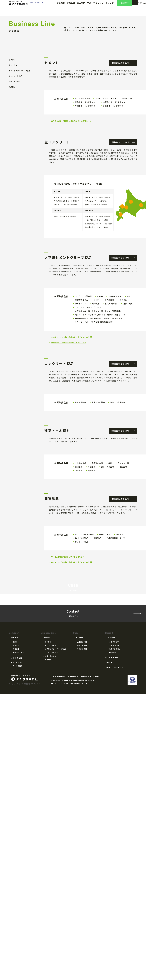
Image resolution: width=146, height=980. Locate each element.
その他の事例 (82, 920)
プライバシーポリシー (114, 939)
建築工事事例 (82, 917)
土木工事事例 (82, 913)
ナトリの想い (114, 913)
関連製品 (12, 137)
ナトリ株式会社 (20, 5)
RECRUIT (125, 5)
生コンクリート (15, 117)
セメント (12, 112)
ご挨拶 (15, 913)
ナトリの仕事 (114, 917)
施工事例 (81, 5)
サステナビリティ (95, 5)
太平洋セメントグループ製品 (19, 122)
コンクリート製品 (15, 127)
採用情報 (111, 909)
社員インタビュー (116, 920)
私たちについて (18, 934)
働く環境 (112, 924)
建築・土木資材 (15, 132)
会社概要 (61, 5)
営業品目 (71, 5)
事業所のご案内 (18, 924)
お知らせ (110, 5)
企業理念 (16, 917)
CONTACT (139, 5)
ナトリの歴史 (17, 929)
